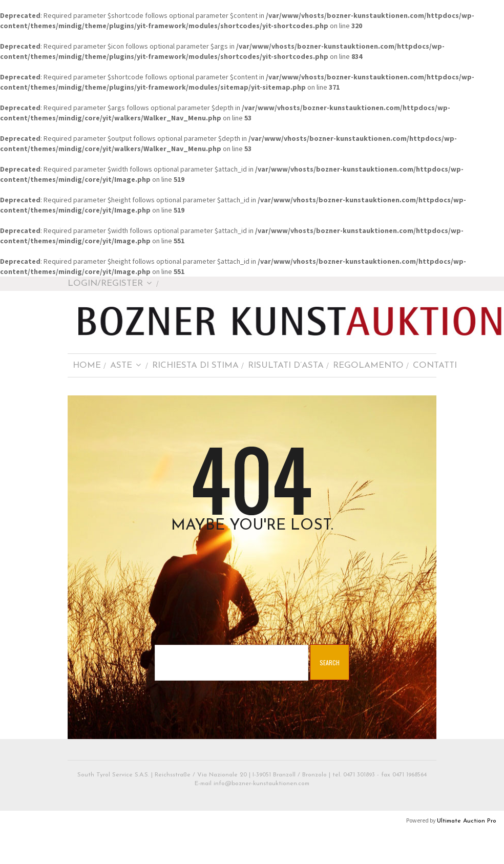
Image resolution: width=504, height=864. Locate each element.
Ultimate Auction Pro (467, 821)
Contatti (435, 365)
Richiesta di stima (195, 365)
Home (87, 365)
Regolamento (368, 365)
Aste (126, 365)
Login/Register (110, 283)
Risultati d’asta (286, 365)
